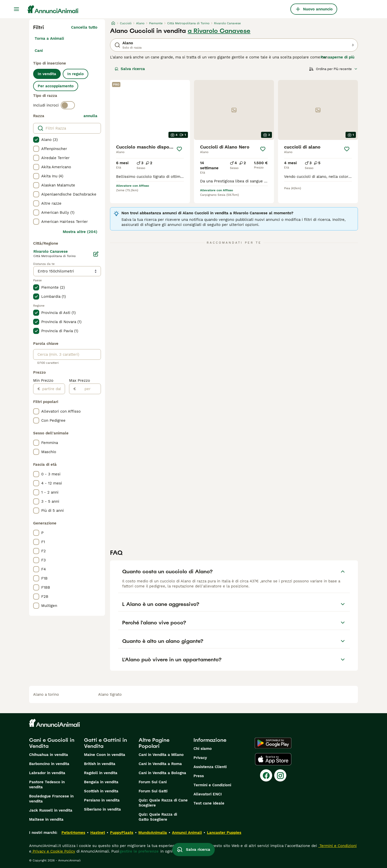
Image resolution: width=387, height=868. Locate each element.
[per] (88, 389)
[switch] (68, 105)
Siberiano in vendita (102, 809)
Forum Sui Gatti (153, 791)
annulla (90, 116)
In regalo (76, 74)
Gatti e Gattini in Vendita (105, 743)
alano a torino (46, 694)
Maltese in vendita (46, 819)
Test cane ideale (209, 803)
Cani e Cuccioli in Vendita (52, 743)
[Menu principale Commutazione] (16, 9)
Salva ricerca (130, 69)
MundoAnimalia (153, 833)
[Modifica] (96, 254)
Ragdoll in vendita (101, 773)
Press (199, 776)
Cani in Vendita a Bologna (162, 773)
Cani (39, 51)
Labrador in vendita (47, 773)
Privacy (200, 758)
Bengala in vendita (101, 782)
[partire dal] (52, 389)
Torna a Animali (49, 38)
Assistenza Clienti (210, 767)
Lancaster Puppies (224, 833)
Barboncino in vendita (49, 764)
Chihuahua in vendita (49, 755)
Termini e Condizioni (212, 785)
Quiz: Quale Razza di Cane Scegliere (163, 803)
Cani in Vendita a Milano (161, 755)
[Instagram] (280, 775)
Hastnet (98, 833)
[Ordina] (333, 69)
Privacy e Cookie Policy (53, 851)
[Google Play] (273, 743)
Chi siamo (203, 749)
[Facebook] (266, 775)
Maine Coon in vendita (105, 755)
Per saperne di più (337, 57)
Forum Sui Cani (153, 782)
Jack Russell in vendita (51, 810)
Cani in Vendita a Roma (160, 764)
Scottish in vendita (101, 791)
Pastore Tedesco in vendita (47, 785)
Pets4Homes (73, 833)
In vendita (47, 74)
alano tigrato (110, 694)
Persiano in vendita (102, 800)
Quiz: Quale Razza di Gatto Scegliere (158, 817)
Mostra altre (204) (80, 232)
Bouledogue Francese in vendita (51, 799)
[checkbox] (36, 140)
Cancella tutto (84, 27)
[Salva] (179, 149)
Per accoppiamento (56, 86)
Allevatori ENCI (208, 794)
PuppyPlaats (122, 833)
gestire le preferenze (139, 851)
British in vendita (100, 764)
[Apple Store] (273, 759)
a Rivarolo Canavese (219, 31)
